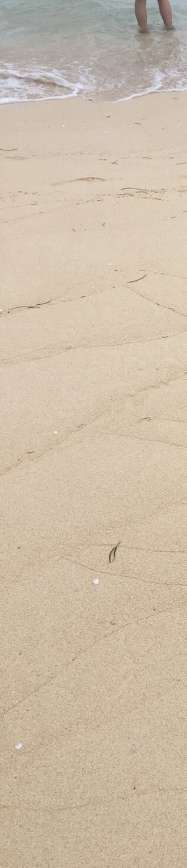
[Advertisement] (139, 79)
